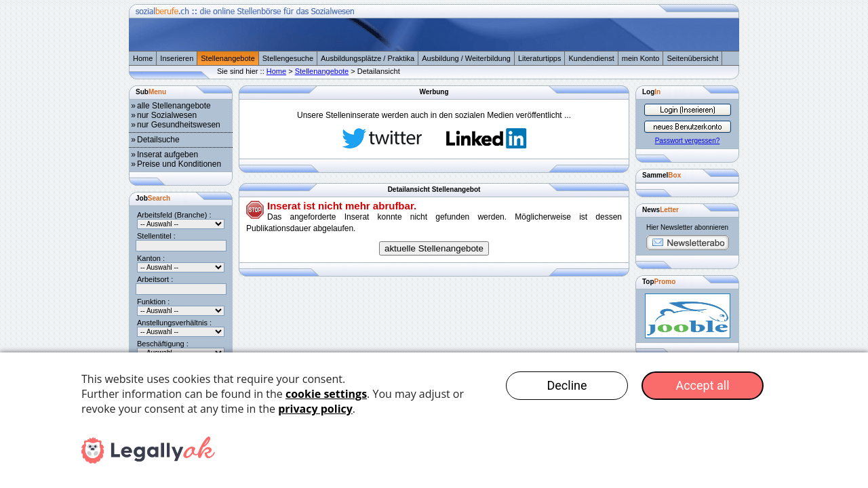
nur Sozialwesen (167, 115)
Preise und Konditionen (179, 164)
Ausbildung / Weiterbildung (466, 58)
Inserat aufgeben (167, 155)
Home (143, 58)
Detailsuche (158, 140)
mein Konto (641, 58)
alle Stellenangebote (174, 106)
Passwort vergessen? (688, 141)
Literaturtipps (540, 58)
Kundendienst (591, 58)
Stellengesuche (288, 58)
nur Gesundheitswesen (179, 125)
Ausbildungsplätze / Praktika (368, 58)
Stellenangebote (228, 58)
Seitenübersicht (692, 58)
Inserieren (177, 58)
